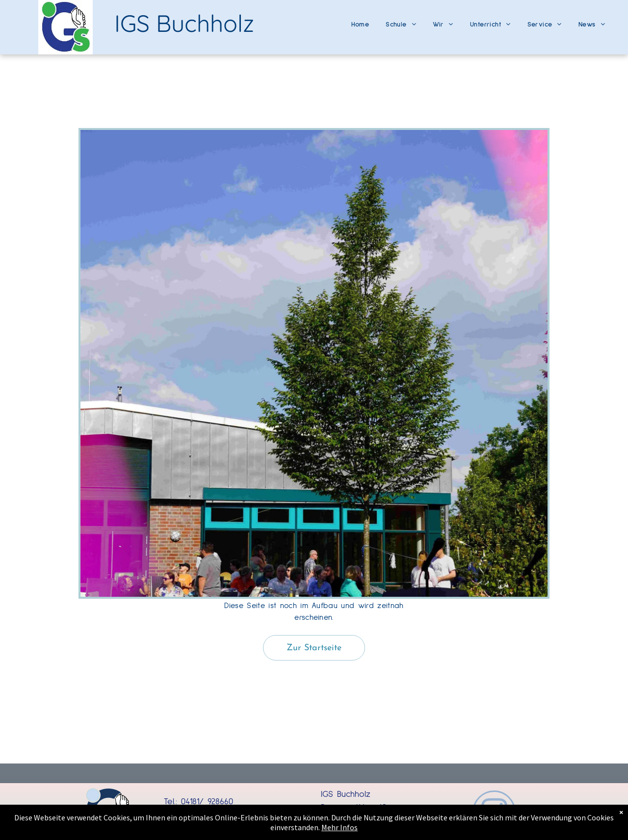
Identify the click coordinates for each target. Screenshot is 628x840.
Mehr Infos (314, 827)
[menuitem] (360, 21)
